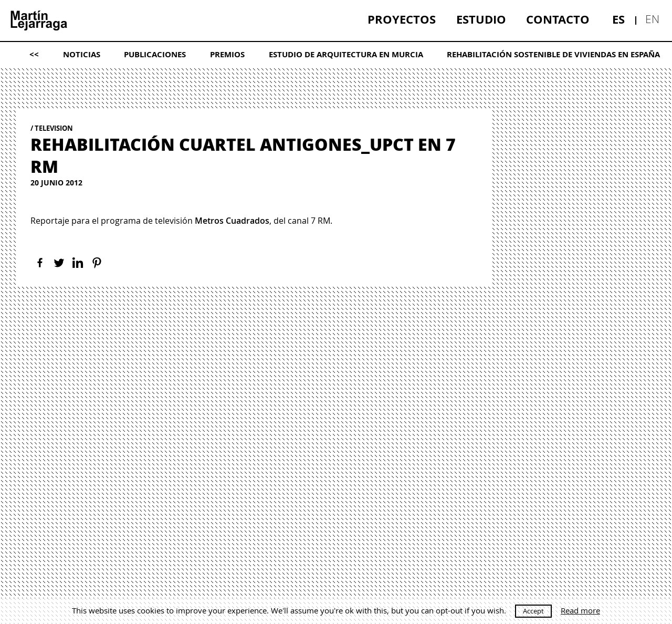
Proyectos (402, 19)
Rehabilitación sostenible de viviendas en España (553, 54)
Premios (227, 54)
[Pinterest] (97, 263)
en (652, 19)
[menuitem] (402, 19)
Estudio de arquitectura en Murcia (346, 54)
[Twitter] (59, 263)
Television (54, 128)
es (618, 19)
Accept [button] (533, 611)
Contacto (558, 19)
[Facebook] (40, 263)
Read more (580, 611)
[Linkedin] (78, 263)
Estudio (481, 19)
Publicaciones (155, 54)
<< (34, 54)
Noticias (82, 54)
